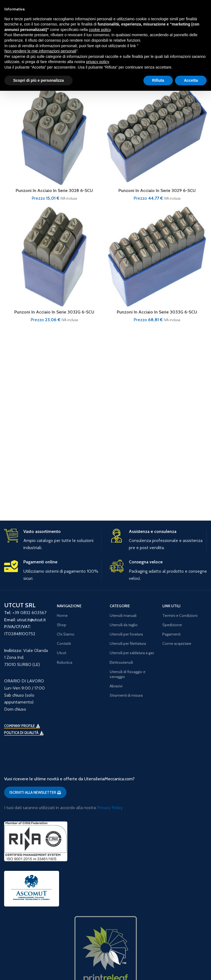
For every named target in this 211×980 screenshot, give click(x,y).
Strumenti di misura (126, 695)
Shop (62, 625)
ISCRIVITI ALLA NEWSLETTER (35, 792)
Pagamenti (171, 634)
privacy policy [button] (97, 62)
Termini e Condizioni (180, 615)
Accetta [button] (191, 80)
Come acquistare (177, 643)
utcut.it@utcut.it (31, 620)
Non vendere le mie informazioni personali (40, 51)
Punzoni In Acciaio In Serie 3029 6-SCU (157, 190)
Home (62, 615)
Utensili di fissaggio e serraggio (127, 674)
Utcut (62, 653)
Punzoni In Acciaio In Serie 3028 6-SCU (54, 190)
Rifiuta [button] (158, 80)
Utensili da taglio (124, 625)
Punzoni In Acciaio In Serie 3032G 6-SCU (54, 312)
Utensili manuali (123, 615)
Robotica (65, 662)
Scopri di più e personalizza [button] (38, 80)
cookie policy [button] (100, 30)
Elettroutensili (121, 662)
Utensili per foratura (126, 634)
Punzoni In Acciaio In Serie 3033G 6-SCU (157, 312)
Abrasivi (116, 686)
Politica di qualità (24, 733)
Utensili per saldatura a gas (132, 653)
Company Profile (22, 726)
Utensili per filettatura (128, 643)
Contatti (64, 643)
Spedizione (172, 625)
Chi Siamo (66, 634)
